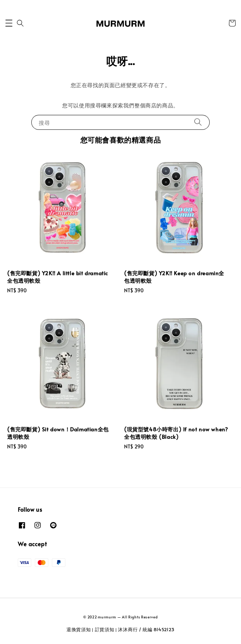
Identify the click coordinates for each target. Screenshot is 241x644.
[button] (9, 23)
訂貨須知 (105, 629)
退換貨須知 (79, 629)
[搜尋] (198, 122)
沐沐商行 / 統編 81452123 (146, 629)
